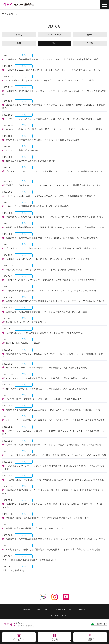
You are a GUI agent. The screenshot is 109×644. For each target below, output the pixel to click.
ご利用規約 (81, 609)
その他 (90, 43)
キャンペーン (54, 35)
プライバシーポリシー (62, 609)
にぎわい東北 (90, 639)
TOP (4, 14)
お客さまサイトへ (23, 623)
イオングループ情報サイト (26, 626)
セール (90, 35)
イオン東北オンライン (54, 639)
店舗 (19, 43)
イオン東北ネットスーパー (19, 639)
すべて (19, 35)
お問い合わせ (42, 609)
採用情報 (27, 609)
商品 (54, 43)
